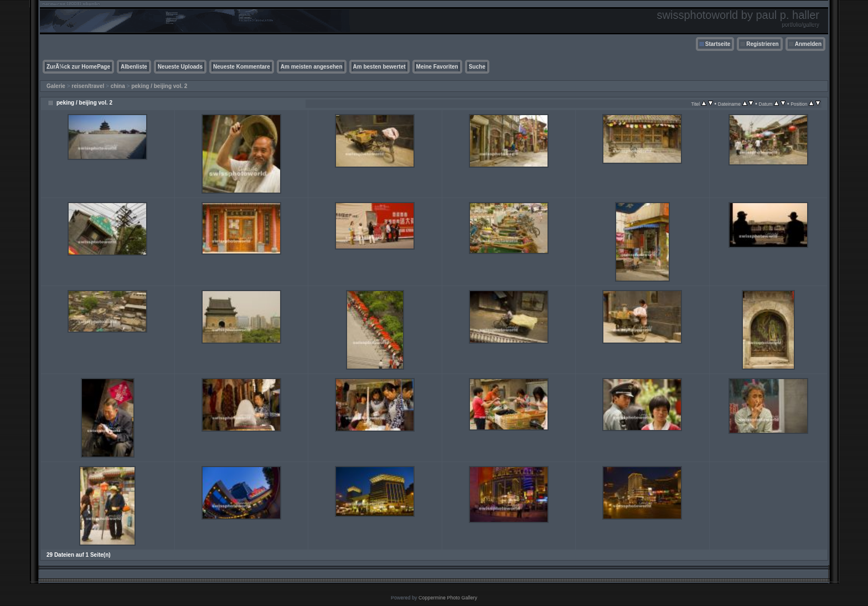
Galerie (56, 86)
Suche (477, 67)
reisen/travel (88, 86)
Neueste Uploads (180, 67)
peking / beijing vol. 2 (159, 86)
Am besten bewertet (379, 67)
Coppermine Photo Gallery (448, 598)
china (118, 86)
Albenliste (134, 67)
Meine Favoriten (437, 67)
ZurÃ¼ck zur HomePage (78, 67)
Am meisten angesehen (312, 67)
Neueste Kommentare (242, 67)
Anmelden (808, 44)
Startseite (718, 44)
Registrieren (762, 44)
